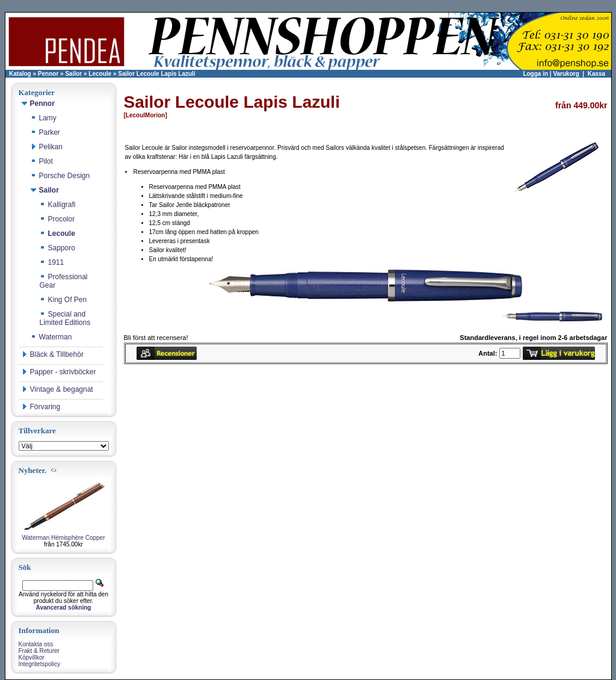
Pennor (48, 74)
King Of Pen (63, 300)
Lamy (44, 118)
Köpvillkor (32, 657)
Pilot (42, 161)
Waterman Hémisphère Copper (63, 538)
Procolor (57, 219)
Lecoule (100, 74)
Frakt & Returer (39, 651)
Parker (45, 132)
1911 (52, 262)
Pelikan (47, 147)
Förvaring (41, 407)
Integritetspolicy (39, 664)
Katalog (20, 74)
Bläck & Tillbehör (53, 354)
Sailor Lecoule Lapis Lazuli (156, 74)
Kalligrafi (58, 205)
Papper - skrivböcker (59, 372)
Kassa (596, 74)
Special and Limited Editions (65, 318)
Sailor (73, 74)
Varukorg (566, 74)
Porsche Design (60, 176)
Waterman (51, 337)
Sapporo (57, 248)
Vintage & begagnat (57, 389)
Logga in (535, 74)
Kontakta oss (36, 644)
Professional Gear (64, 281)
